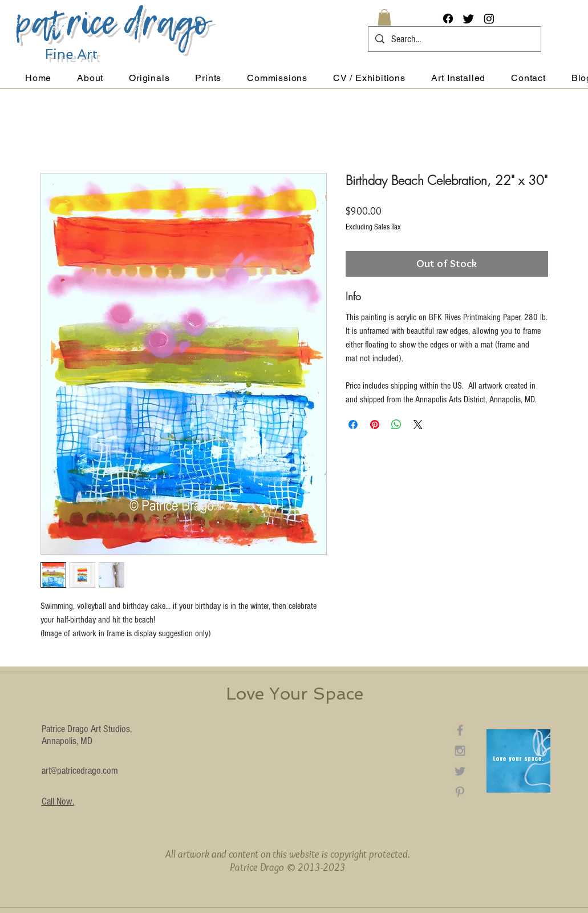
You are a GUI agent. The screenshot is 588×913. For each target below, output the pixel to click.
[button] (384, 17)
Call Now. (58, 801)
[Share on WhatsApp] (396, 425)
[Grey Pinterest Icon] (460, 792)
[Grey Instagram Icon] (460, 751)
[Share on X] (418, 425)
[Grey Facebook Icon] (460, 730)
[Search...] (454, 39)
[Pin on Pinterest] (375, 425)
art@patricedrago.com (80, 771)
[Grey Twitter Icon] (460, 771)
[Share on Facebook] (353, 425)
